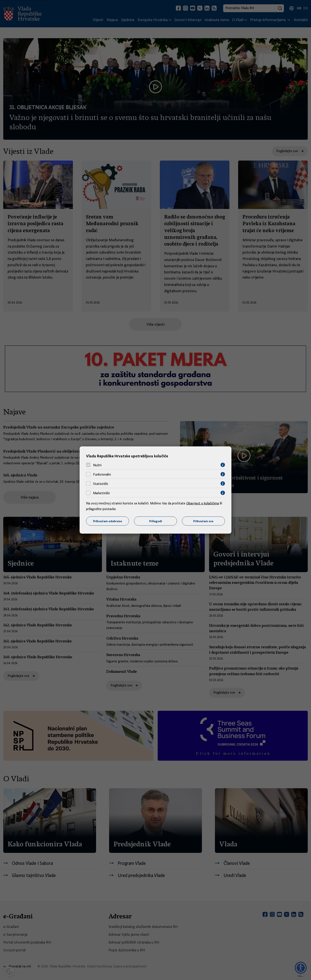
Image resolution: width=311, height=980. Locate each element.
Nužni (97, 465)
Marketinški (101, 493)
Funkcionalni (102, 474)
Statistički (101, 484)
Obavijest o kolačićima (203, 503)
